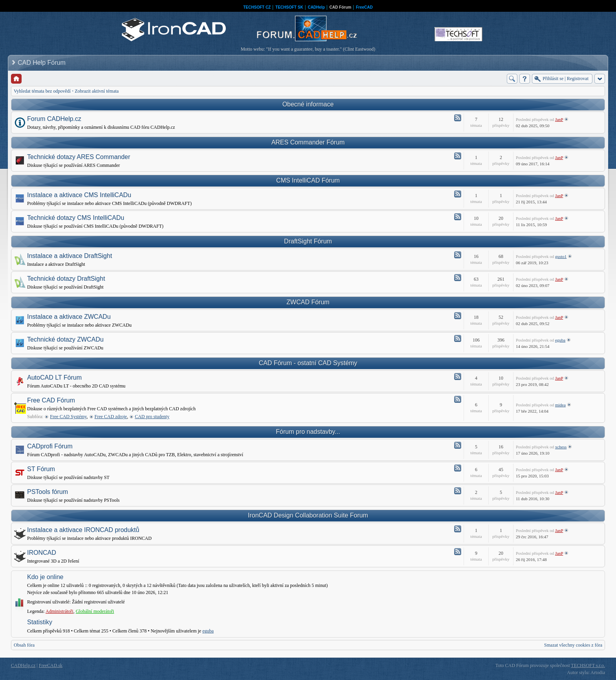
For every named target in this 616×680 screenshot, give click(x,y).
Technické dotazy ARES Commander (79, 157)
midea (560, 405)
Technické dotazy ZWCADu (65, 339)
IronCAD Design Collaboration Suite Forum (308, 515)
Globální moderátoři (95, 611)
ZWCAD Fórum (308, 302)
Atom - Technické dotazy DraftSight (458, 278)
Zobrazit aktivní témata (97, 91)
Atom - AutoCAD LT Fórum (458, 377)
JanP (559, 119)
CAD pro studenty (152, 417)
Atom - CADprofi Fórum (458, 445)
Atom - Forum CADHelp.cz (458, 118)
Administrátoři (60, 611)
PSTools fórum (48, 492)
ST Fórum (41, 469)
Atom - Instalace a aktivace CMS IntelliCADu (458, 194)
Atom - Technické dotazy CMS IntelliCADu (458, 217)
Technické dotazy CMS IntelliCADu (76, 218)
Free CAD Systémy (68, 417)
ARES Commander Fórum (308, 142)
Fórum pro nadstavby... (308, 432)
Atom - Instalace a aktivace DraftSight (458, 255)
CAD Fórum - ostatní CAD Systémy (308, 363)
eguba (560, 340)
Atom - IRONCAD (458, 552)
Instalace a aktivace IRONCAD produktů (83, 530)
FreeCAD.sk (51, 665)
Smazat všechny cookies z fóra (573, 645)
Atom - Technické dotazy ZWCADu (458, 338)
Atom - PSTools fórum (458, 491)
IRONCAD (42, 553)
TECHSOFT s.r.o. (588, 665)
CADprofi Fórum (50, 446)
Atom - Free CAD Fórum (458, 399)
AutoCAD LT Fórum (54, 377)
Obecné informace (308, 104)
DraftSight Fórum (308, 241)
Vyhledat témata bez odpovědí (42, 91)
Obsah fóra (24, 645)
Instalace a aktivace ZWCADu (69, 317)
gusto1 (561, 256)
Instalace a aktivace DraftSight (70, 256)
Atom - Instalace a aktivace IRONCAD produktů (458, 529)
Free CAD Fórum (51, 400)
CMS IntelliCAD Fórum (308, 180)
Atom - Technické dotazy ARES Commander (458, 156)
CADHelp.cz (23, 665)
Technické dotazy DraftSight (66, 279)
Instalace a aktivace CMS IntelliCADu (79, 195)
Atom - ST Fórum (458, 468)
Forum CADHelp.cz (54, 119)
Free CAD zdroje (111, 417)
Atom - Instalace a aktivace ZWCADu (458, 316)
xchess (561, 447)
